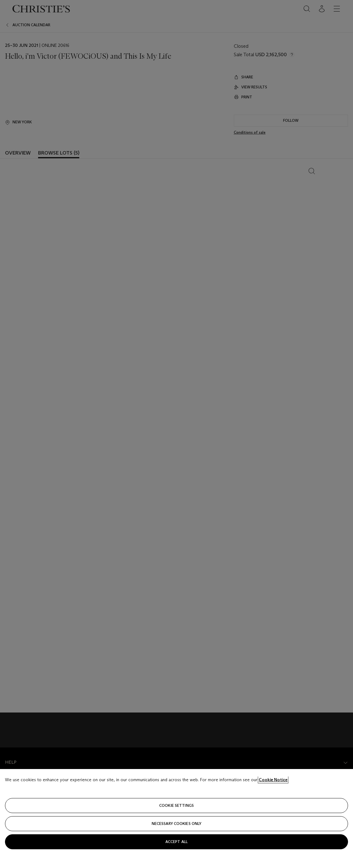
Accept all (176, 842)
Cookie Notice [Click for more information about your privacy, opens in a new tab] (273, 780)
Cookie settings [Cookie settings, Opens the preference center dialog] (176, 805)
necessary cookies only (177, 824)
